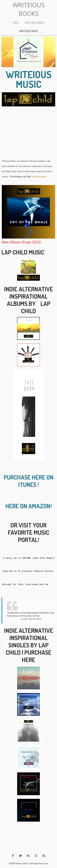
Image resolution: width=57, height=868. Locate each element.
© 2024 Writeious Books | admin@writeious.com (29, 863)
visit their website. (39, 177)
